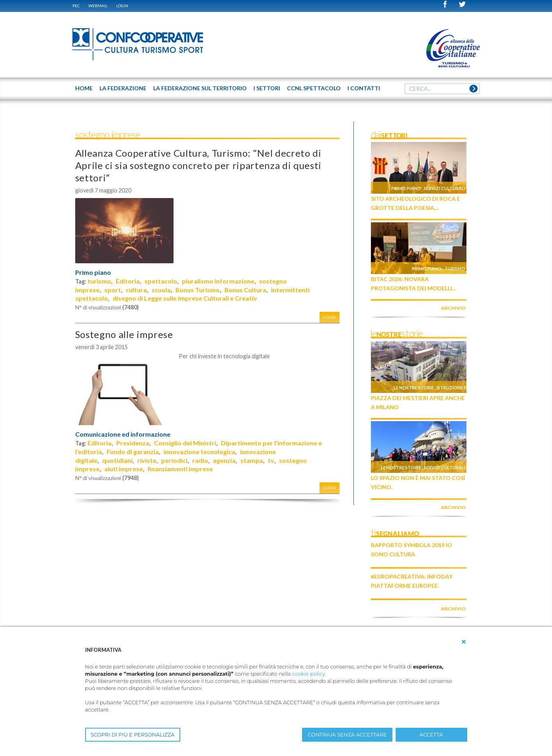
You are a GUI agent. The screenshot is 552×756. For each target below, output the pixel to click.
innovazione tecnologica (199, 452)
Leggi (330, 317)
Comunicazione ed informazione (123, 434)
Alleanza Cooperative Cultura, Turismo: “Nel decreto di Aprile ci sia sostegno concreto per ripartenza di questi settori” (198, 165)
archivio (453, 308)
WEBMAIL (98, 6)
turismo (99, 281)
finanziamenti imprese (180, 469)
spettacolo (161, 281)
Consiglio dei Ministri (185, 443)
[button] (464, 642)
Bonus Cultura (245, 290)
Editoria (128, 281)
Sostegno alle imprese (124, 334)
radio (200, 460)
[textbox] (442, 89)
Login (122, 6)
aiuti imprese (124, 469)
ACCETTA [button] (431, 735)
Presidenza (133, 443)
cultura (136, 290)
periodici (174, 460)
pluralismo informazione (218, 281)
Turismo (455, 269)
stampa (252, 460)
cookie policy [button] (309, 674)
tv (271, 460)
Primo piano (93, 272)
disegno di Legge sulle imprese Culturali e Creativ (185, 298)
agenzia (224, 460)
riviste (147, 460)
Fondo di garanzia (133, 452)
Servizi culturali (445, 188)
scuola (161, 290)
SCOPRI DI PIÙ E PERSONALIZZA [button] (133, 735)
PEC (76, 6)
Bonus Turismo (198, 290)
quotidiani (117, 460)
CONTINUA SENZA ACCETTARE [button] (347, 735)
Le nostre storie (414, 388)
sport (113, 290)
